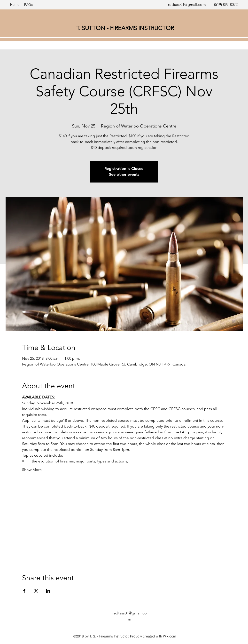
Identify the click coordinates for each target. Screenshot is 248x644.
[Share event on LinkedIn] (48, 591)
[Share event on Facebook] (24, 591)
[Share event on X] (36, 591)
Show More (32, 470)
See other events (124, 174)
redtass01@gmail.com (187, 4)
